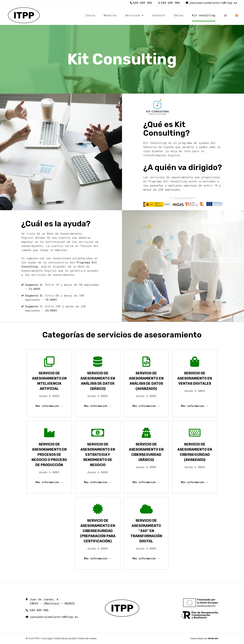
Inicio (90, 15)
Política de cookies (87, 638)
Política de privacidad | (66, 638)
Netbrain (213, 638)
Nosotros (110, 15)
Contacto (159, 15)
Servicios (134, 15)
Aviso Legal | (47, 638)
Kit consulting (204, 15)
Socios (179, 15)
